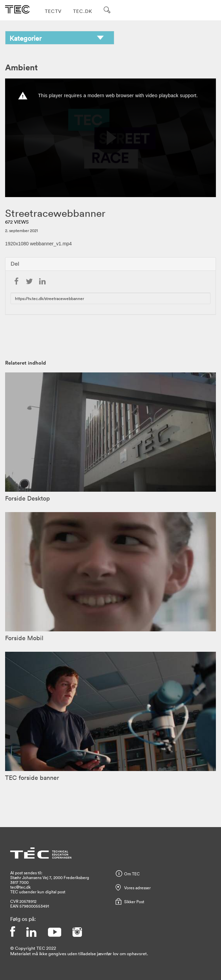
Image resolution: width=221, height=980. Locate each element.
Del (15, 264)
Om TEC (132, 874)
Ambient (21, 67)
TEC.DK (83, 11)
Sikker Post (134, 902)
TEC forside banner (32, 777)
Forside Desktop (28, 498)
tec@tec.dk (20, 887)
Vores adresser (137, 888)
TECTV (53, 11)
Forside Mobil (24, 638)
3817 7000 (19, 882)
